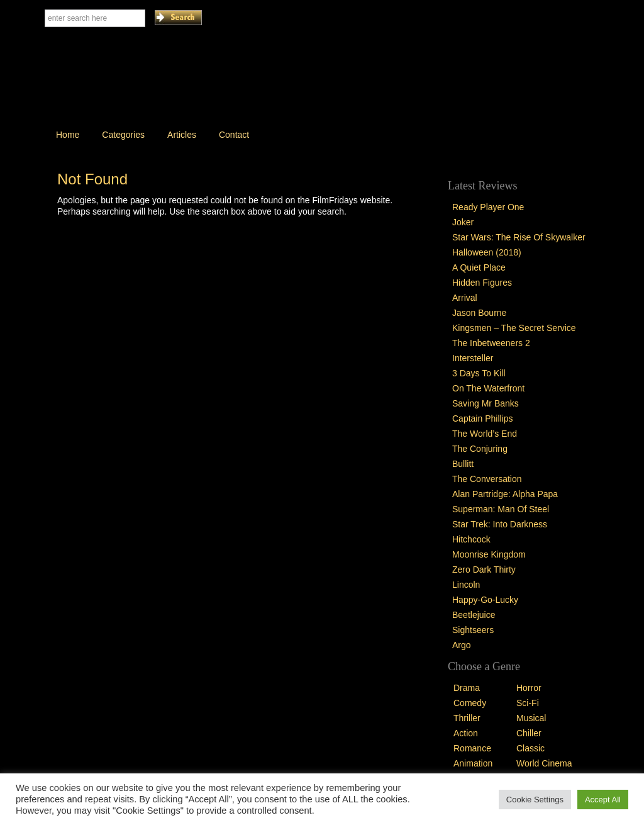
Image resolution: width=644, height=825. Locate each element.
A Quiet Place (479, 267)
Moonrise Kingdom (489, 554)
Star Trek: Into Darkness (500, 524)
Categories (123, 135)
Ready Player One (488, 207)
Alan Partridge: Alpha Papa (505, 494)
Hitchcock (471, 539)
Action (466, 733)
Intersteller (473, 358)
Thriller (467, 718)
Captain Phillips (483, 418)
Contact (234, 135)
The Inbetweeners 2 (491, 343)
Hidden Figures (482, 283)
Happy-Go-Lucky (485, 600)
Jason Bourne (479, 313)
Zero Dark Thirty (484, 570)
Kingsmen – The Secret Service (514, 328)
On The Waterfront (488, 388)
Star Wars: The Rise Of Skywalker (519, 237)
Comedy (470, 703)
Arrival (465, 298)
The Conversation (487, 479)
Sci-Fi (528, 703)
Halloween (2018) (487, 252)
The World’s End (485, 434)
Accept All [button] (603, 800)
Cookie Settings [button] (535, 800)
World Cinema (544, 763)
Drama (467, 688)
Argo (462, 645)
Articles (182, 135)
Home (68, 135)
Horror (529, 688)
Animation (473, 763)
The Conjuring (480, 449)
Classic (530, 748)
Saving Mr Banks (486, 403)
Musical (531, 718)
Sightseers (473, 630)
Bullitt (463, 464)
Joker (463, 222)
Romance (472, 748)
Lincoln (466, 585)
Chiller (529, 733)
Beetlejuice (474, 615)
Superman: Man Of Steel (501, 509)
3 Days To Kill (479, 373)
